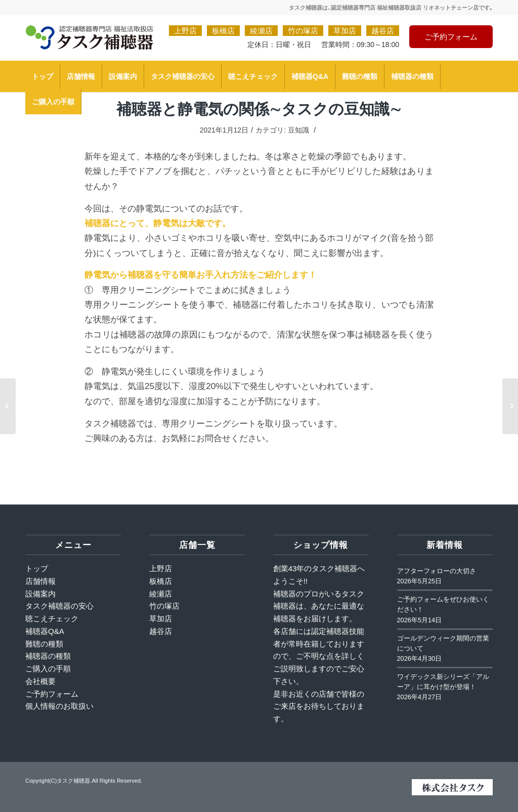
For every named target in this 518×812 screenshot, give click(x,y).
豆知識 (298, 130)
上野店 (185, 31)
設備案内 (40, 594)
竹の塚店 (303, 31)
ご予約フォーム (451, 37)
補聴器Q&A (45, 631)
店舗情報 (40, 581)
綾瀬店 (261, 31)
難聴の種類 (44, 644)
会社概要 (40, 681)
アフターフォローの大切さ (437, 571)
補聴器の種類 (48, 656)
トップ (37, 568)
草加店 (345, 31)
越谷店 (383, 31)
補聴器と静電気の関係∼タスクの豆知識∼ (259, 109)
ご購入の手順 (48, 669)
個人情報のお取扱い (59, 706)
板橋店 (223, 31)
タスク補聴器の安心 (59, 606)
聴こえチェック (52, 618)
